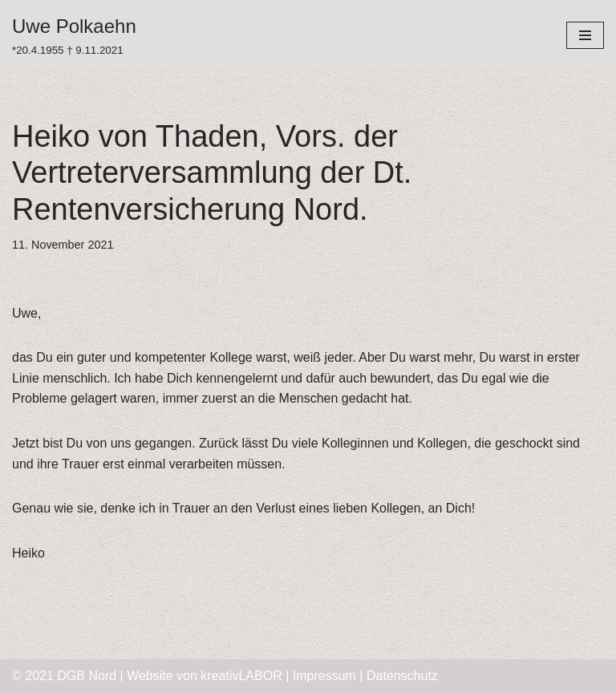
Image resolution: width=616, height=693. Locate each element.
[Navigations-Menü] (585, 35)
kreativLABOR (241, 676)
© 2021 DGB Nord (64, 676)
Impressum (324, 676)
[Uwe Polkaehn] (74, 35)
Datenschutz (402, 676)
